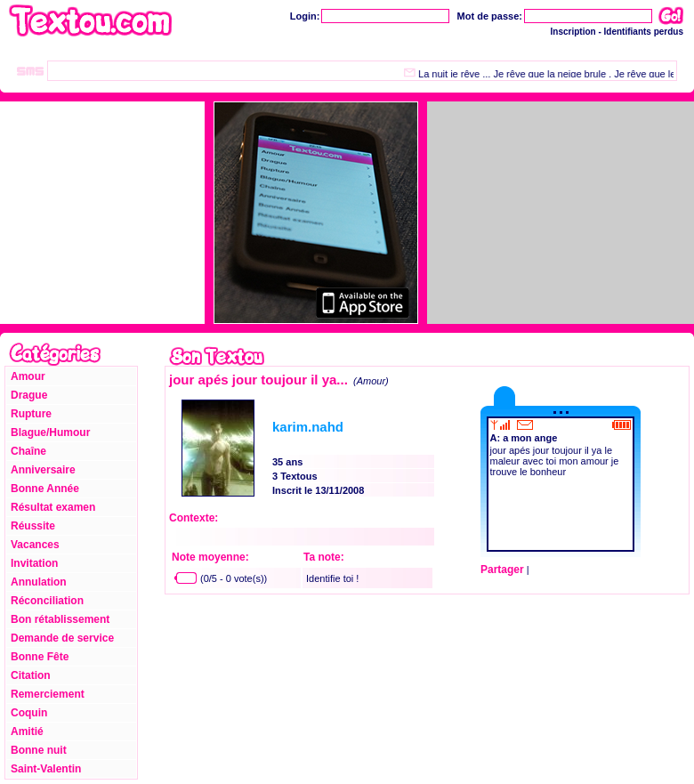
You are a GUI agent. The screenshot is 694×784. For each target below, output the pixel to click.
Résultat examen (53, 507)
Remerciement (48, 694)
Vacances (35, 545)
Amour (28, 376)
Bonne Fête (40, 657)
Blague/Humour (50, 432)
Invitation (34, 563)
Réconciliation (47, 601)
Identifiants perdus (644, 32)
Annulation (39, 582)
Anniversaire (43, 470)
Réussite (33, 526)
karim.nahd (308, 427)
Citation (31, 675)
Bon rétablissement (60, 619)
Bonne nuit (39, 750)
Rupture (31, 414)
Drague (29, 395)
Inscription (573, 32)
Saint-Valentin (46, 769)
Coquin (29, 713)
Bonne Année (45, 489)
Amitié (27, 731)
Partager (502, 570)
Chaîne (28, 451)
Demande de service (62, 638)
